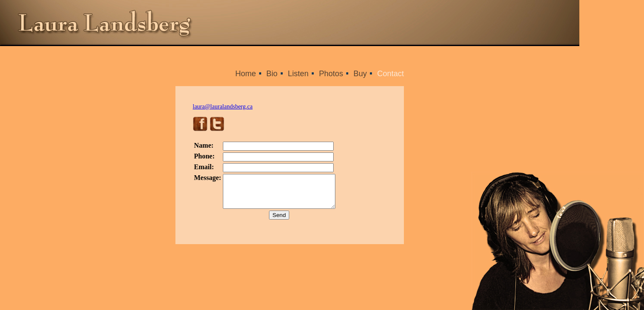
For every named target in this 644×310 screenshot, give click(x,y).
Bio (272, 74)
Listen (298, 74)
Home (246, 74)
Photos (331, 74)
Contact (391, 74)
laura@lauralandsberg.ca (223, 107)
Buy (360, 74)
